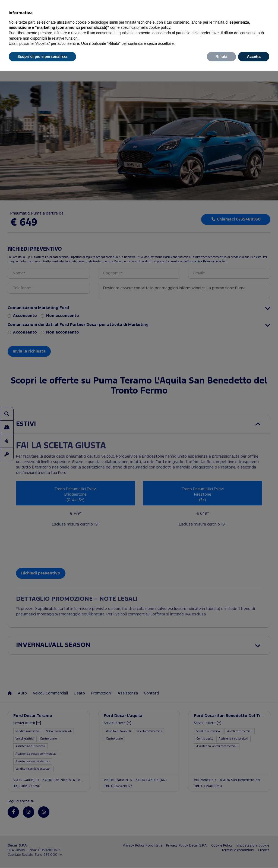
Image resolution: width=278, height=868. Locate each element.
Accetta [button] (254, 56)
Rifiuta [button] (222, 56)
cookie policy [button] (159, 27)
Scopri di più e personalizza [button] (42, 56)
